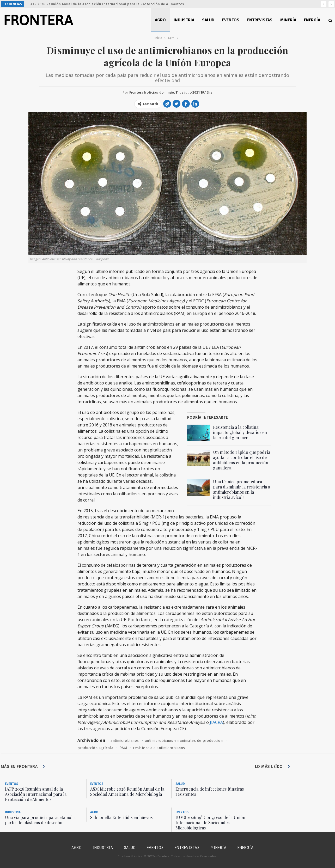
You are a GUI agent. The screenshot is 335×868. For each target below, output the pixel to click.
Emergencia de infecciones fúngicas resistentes (210, 791)
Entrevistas (260, 20)
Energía (312, 20)
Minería (288, 20)
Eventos (231, 20)
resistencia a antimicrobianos (159, 748)
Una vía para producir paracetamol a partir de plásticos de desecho (40, 820)
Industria (184, 20)
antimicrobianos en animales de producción (184, 741)
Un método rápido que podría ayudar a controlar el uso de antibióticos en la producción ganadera (242, 460)
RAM (123, 748)
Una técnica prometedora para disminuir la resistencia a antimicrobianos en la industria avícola (242, 489)
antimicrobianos (125, 741)
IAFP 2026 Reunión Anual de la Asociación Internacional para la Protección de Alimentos (107, 4)
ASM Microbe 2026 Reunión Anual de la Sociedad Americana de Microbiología (127, 791)
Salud (208, 20)
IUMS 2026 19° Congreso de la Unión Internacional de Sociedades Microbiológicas (210, 823)
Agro (160, 20)
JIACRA (216, 722)
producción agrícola (95, 748)
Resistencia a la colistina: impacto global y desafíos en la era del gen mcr (240, 432)
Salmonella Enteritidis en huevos (121, 817)
